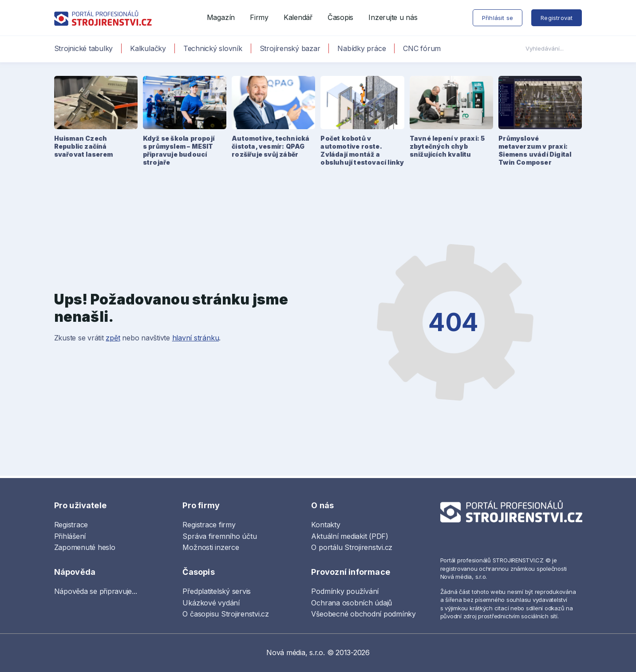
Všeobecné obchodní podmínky (363, 614)
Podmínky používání (345, 591)
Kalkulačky (148, 48)
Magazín (221, 17)
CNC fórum (422, 48)
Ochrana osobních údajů (352, 603)
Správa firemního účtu (219, 536)
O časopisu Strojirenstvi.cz (226, 614)
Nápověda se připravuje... (96, 591)
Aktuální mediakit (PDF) (350, 536)
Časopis (340, 17)
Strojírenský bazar (290, 48)
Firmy (259, 17)
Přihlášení (70, 536)
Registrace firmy (209, 525)
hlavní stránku (196, 338)
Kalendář (298, 17)
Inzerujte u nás (393, 17)
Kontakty (326, 525)
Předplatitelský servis (217, 591)
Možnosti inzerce (211, 547)
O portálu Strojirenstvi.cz (352, 547)
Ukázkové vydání (211, 603)
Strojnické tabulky (84, 48)
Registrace (71, 525)
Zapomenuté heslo (85, 547)
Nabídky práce (361, 48)
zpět (113, 338)
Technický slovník (213, 48)
